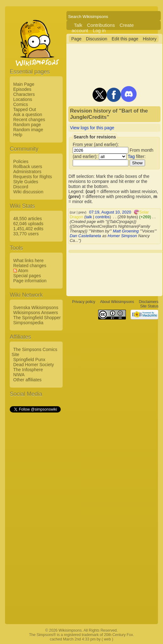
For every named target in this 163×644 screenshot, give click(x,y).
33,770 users (26, 234)
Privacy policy (84, 302)
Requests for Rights (33, 177)
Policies (21, 161)
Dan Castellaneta (85, 236)
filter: (137, 156)
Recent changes (29, 120)
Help (18, 135)
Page (76, 39)
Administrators (27, 172)
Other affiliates (27, 380)
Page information (30, 281)
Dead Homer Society (34, 365)
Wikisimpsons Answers (36, 313)
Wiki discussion (28, 192)
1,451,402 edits (28, 229)
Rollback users (28, 167)
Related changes (30, 266)
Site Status (149, 306)
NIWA (19, 375)
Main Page (24, 84)
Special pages (27, 276)
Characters (24, 94)
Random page (27, 125)
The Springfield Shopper (37, 318)
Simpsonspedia (28, 323)
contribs (103, 217)
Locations (23, 99)
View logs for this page (92, 128)
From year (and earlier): (96, 144)
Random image (28, 130)
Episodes (22, 89)
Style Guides (26, 182)
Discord (21, 187)
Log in (99, 30)
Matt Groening (126, 231)
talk (89, 217)
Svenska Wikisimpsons (36, 307)
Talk (78, 25)
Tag (131, 156)
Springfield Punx (29, 360)
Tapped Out (25, 109)
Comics (21, 104)
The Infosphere (28, 370)
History (150, 39)
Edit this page (125, 39)
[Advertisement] (35, 508)
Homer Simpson (122, 236)
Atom (23, 271)
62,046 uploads (28, 224)
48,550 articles (28, 219)
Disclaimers (149, 302)
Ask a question (28, 114)
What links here (28, 261)
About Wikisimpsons (117, 302)
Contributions (101, 25)
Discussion (97, 39)
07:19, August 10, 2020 (110, 212)
